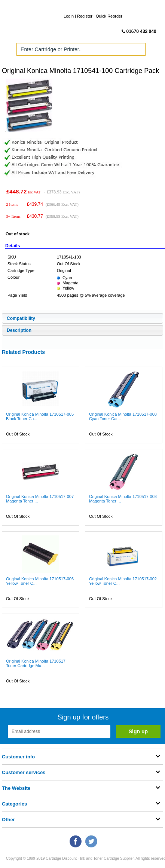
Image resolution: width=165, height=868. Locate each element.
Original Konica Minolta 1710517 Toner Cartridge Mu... (36, 663)
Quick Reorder (109, 16)
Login (69, 16)
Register (85, 16)
